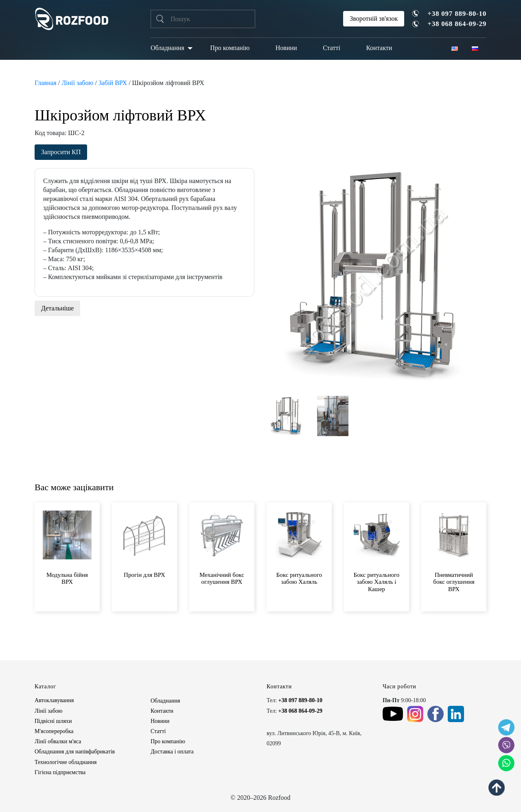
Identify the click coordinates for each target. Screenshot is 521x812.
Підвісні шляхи (53, 721)
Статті (332, 48)
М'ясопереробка (54, 731)
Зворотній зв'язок (374, 19)
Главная (46, 83)
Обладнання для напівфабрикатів (75, 752)
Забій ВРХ (113, 83)
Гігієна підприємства (60, 772)
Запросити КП (61, 152)
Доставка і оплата (172, 752)
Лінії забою (77, 83)
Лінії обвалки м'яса (58, 741)
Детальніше (57, 308)
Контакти (379, 48)
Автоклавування (54, 700)
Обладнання (167, 48)
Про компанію (230, 48)
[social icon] (506, 727)
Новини (286, 48)
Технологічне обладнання (66, 762)
